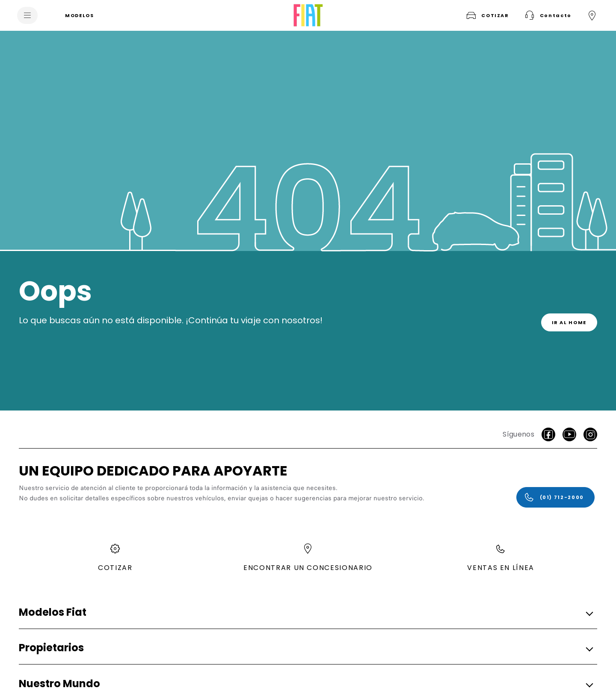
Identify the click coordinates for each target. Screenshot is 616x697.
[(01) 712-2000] (555, 497)
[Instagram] (590, 434)
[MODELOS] (80, 15)
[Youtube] (569, 434)
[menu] (27, 15)
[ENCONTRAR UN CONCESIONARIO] (592, 15)
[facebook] (548, 434)
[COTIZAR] (487, 15)
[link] (569, 322)
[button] (547, 15)
